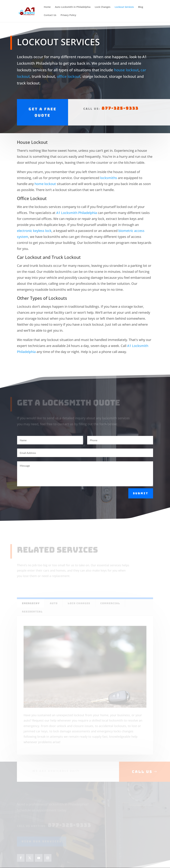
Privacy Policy (68, 15)
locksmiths (109, 178)
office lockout (69, 75)
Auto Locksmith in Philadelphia (73, 7)
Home (47, 7)
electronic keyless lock (34, 231)
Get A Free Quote (42, 107)
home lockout (45, 184)
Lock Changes (103, 7)
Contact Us (50, 15)
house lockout (126, 68)
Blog (141, 7)
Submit (141, 493)
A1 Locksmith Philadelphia (77, 213)
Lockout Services (124, 7)
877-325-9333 (120, 103)
